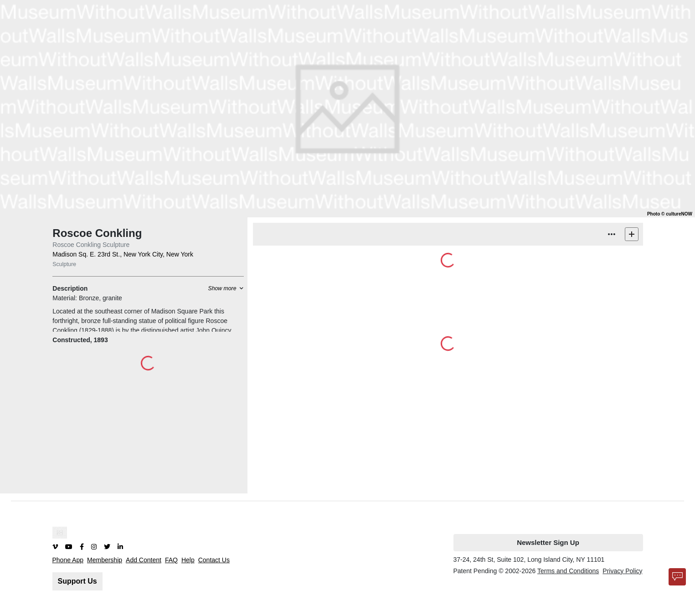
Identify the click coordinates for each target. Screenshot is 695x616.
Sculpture (64, 264)
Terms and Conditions (568, 571)
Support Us (77, 581)
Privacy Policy (622, 571)
